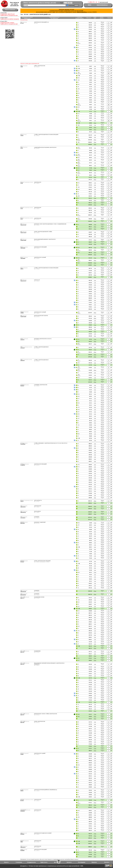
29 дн (95, 123)
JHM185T (23, 361)
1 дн (95, 23)
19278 (22, 148)
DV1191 (22, 23)
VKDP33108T (23, 240)
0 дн (95, 29)
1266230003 (23, 258)
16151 (22, 219)
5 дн (95, 27)
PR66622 (22, 386)
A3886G (22, 313)
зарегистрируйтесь (82, 12)
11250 (22, 183)
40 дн (95, 132)
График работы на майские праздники (10, 19)
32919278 (22, 340)
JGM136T (23, 348)
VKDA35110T (23, 225)
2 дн (95, 25)
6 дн (95, 50)
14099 (22, 67)
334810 (22, 136)
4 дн (95, 31)
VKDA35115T (23, 281)
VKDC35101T (23, 233)
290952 (22, 269)
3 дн (95, 38)
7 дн (95, 54)
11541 (22, 209)
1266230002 (23, 248)
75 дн (95, 111)
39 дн (95, 130)
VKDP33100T (23, 317)
